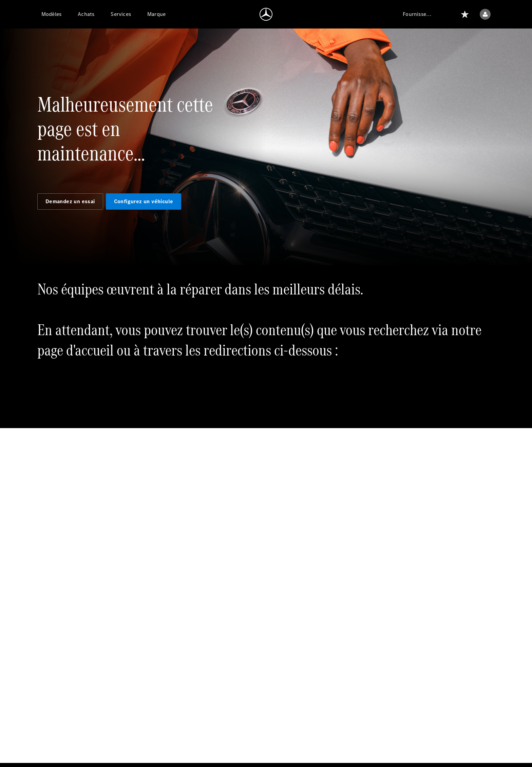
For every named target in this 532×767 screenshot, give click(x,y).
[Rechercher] (449, 14)
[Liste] (465, 14)
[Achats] (86, 14)
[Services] (121, 14)
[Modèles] (51, 14)
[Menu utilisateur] (485, 14)
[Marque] (156, 14)
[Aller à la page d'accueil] (266, 14)
